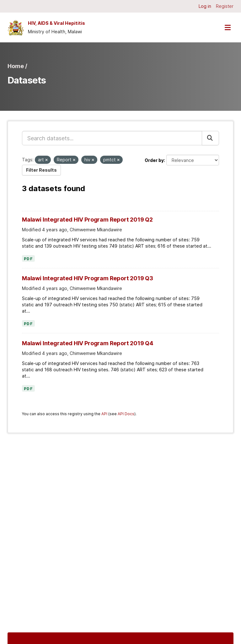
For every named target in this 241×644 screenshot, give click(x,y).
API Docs (126, 414)
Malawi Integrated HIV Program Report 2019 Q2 (87, 220)
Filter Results (41, 170)
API (104, 414)
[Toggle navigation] (228, 27)
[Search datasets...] (112, 138)
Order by (154, 160)
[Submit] (210, 138)
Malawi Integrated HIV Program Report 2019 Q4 (88, 343)
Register (225, 6)
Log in (205, 6)
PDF (28, 259)
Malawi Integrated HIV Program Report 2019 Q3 (88, 278)
